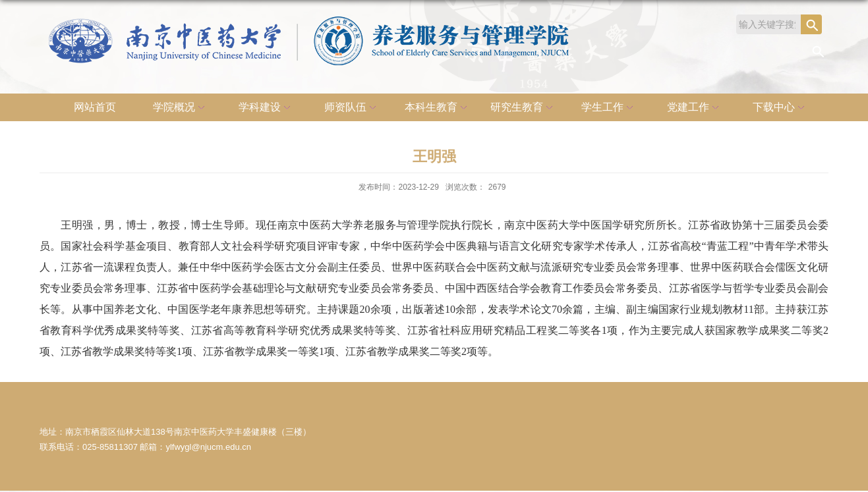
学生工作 (609, 108)
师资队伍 (352, 108)
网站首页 (95, 107)
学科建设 (266, 108)
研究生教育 (523, 108)
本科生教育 (438, 108)
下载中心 (780, 108)
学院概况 (181, 108)
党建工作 (695, 108)
